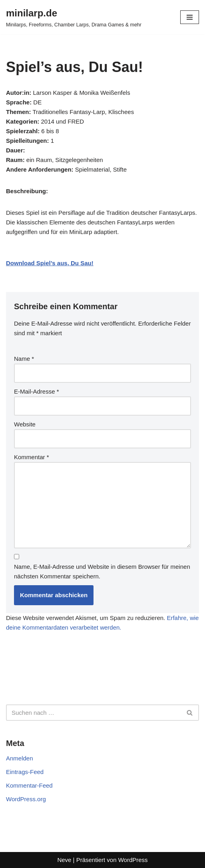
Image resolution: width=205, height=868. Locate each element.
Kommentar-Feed (29, 785)
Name (24, 359)
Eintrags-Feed (25, 772)
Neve (64, 860)
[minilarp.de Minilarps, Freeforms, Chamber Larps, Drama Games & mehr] (74, 17)
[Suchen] (94, 713)
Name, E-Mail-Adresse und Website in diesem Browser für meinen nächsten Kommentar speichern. (102, 571)
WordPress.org (26, 799)
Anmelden (20, 758)
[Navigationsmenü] (190, 17)
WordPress (133, 860)
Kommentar (32, 457)
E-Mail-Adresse (37, 391)
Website (25, 424)
